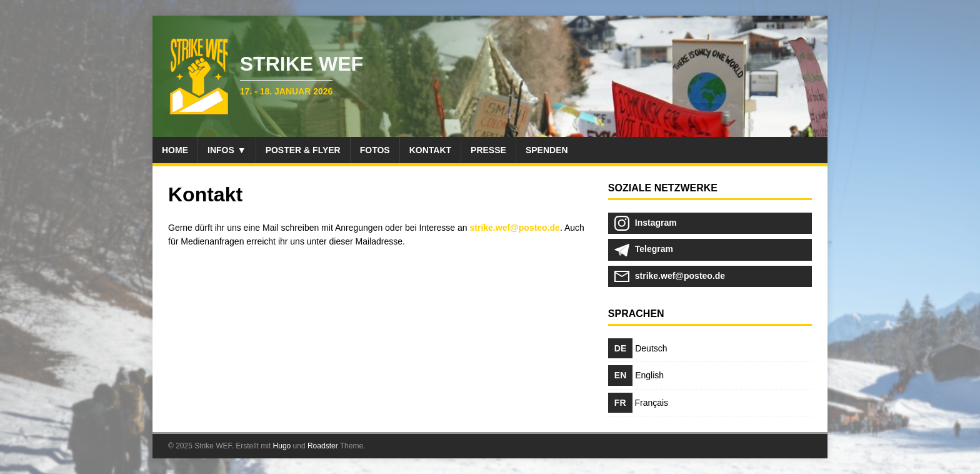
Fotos (375, 150)
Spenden (547, 150)
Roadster (323, 446)
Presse (488, 150)
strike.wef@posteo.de (515, 228)
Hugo (282, 446)
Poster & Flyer (303, 150)
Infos (221, 150)
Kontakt (430, 150)
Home (175, 150)
